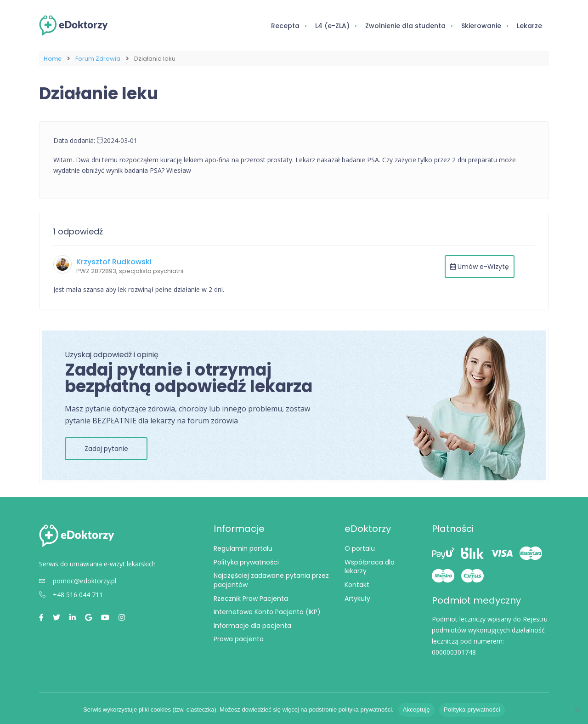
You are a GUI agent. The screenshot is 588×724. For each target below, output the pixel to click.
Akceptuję (416, 710)
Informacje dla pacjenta (252, 626)
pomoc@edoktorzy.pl (78, 580)
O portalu (360, 548)
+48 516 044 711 (71, 594)
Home (53, 59)
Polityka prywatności (246, 562)
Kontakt (357, 585)
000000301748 (454, 652)
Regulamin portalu (243, 548)
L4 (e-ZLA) (332, 26)
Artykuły (357, 598)
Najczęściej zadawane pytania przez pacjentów (271, 580)
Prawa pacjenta (239, 639)
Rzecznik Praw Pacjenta (251, 598)
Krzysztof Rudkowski (114, 262)
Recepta (285, 26)
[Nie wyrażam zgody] (577, 710)
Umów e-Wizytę (480, 267)
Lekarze (529, 26)
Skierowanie (481, 26)
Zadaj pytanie (106, 449)
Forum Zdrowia (98, 59)
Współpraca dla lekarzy (370, 567)
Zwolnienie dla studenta (405, 26)
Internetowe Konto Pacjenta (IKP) (267, 612)
